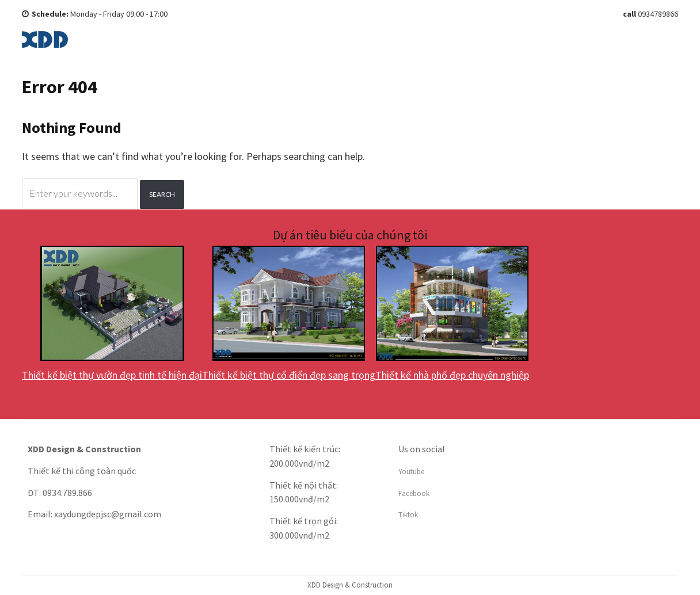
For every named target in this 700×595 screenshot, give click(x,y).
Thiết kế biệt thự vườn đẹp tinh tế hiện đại (112, 375)
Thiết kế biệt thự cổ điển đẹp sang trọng (289, 375)
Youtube (411, 472)
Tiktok (408, 515)
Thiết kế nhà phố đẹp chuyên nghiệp (452, 375)
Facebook (414, 493)
